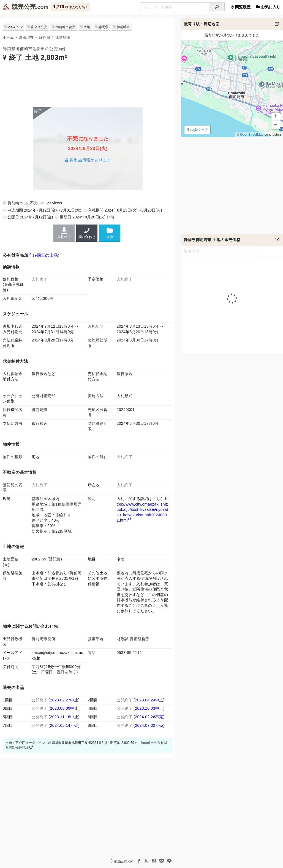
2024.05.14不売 (64, 725)
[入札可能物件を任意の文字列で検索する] (175, 7)
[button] (276, 117)
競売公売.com (124, 861)
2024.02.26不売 (149, 717)
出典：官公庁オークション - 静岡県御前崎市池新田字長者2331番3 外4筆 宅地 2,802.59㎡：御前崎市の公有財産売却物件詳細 (86, 745)
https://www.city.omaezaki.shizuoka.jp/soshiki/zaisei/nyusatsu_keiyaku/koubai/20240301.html (143, 509)
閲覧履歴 (240, 7)
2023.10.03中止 (149, 708)
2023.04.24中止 (149, 700)
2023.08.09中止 (64, 708)
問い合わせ (87, 233)
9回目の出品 (46, 255)
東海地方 (26, 37)
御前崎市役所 (66, 27)
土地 (87, 27)
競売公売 (24, 7)
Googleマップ (198, 130)
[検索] (217, 7)
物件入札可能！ (71, 7)
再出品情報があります (88, 160)
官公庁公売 (39, 27)
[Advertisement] (88, 84)
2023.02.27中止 (64, 700)
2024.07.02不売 (149, 725)
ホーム (8, 37)
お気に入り (268, 7)
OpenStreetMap (252, 135)
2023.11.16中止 (64, 717)
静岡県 (104, 27)
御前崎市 (123, 27)
